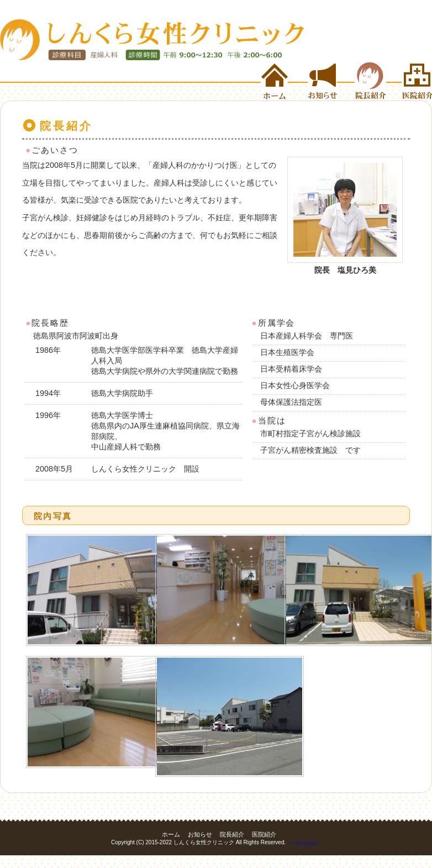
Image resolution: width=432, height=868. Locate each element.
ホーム (284, 81)
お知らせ (331, 81)
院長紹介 (378, 81)
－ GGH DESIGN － (306, 843)
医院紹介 (417, 81)
